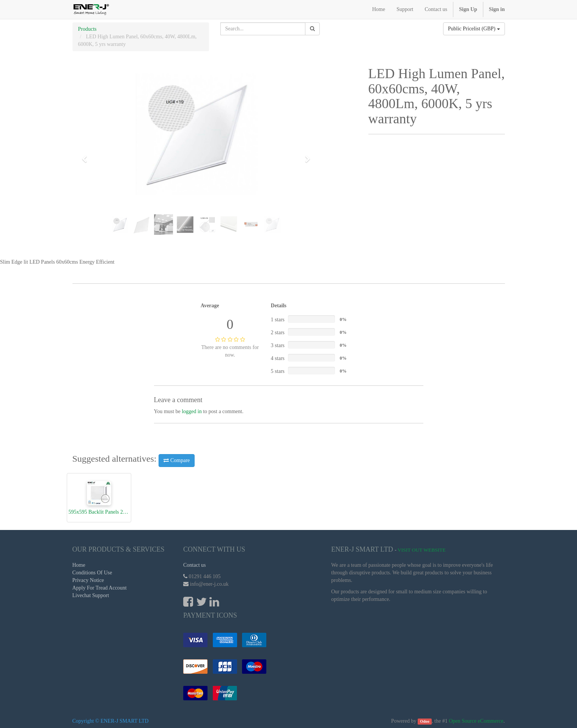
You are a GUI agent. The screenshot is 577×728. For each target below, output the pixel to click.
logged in (192, 411)
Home (79, 565)
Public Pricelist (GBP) (474, 29)
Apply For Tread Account (100, 588)
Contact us (195, 565)
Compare (177, 460)
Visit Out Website (422, 550)
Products (87, 29)
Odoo (425, 721)
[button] (87, 156)
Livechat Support (91, 595)
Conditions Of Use (92, 573)
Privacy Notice (88, 580)
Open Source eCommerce (476, 721)
